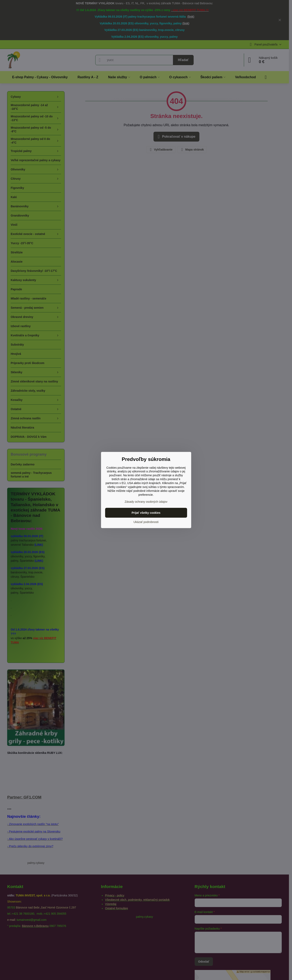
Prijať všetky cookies (146, 513)
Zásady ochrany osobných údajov (146, 502)
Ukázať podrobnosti (146, 522)
